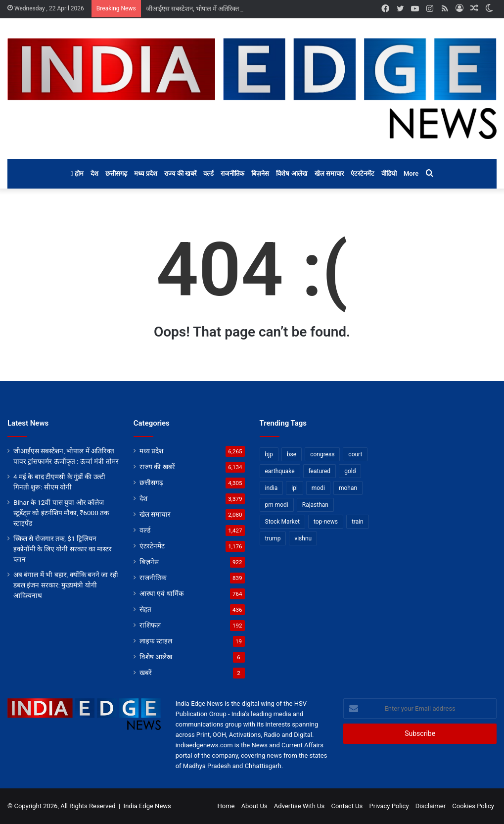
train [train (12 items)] (358, 522)
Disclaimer (431, 806)
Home (226, 806)
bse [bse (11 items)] (292, 454)
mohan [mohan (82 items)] (348, 488)
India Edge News (147, 806)
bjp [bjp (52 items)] (269, 454)
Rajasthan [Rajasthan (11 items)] (315, 505)
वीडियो (389, 173)
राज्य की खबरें (180, 173)
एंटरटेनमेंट (363, 173)
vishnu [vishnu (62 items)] (303, 538)
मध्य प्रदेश (146, 173)
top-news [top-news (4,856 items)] (326, 522)
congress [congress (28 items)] (322, 454)
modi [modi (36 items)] (318, 488)
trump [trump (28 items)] (273, 538)
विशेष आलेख (292, 173)
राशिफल (150, 625)
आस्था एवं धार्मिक (161, 593)
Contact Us (347, 806)
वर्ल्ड (208, 173)
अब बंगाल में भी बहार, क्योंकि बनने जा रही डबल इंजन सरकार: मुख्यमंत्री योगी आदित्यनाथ (66, 585)
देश (94, 173)
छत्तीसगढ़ (116, 173)
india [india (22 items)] (272, 488)
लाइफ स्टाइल (156, 641)
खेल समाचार (329, 173)
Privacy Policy (389, 806)
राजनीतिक (232, 173)
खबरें (146, 673)
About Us (254, 806)
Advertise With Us (299, 806)
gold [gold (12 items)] (350, 471)
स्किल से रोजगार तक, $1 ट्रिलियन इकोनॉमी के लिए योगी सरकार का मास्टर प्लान (63, 549)
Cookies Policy (473, 806)
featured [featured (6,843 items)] (320, 471)
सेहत (145, 609)
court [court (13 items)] (355, 454)
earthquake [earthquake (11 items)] (280, 471)
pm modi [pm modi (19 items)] (277, 505)
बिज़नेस (260, 173)
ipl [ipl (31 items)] (295, 488)
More (411, 173)
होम (77, 173)
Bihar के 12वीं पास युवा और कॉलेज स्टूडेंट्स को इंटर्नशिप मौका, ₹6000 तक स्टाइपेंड (61, 513)
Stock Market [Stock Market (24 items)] (282, 522)
